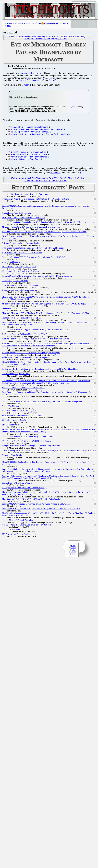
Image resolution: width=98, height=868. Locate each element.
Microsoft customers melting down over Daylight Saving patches (39, 135)
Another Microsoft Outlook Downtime (18, 521)
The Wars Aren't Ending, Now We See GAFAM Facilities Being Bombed (32, 500)
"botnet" (53, 81)
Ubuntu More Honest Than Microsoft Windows (21, 272)
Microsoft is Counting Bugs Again (25, 160)
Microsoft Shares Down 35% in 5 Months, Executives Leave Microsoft (31, 228)
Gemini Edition (34, 23)
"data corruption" (36, 81)
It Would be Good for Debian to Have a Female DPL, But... (26, 335)
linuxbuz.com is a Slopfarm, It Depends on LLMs (22, 318)
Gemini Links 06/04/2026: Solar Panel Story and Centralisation (28, 437)
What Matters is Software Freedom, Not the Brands (23, 416)
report (27, 86)
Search (65, 23)
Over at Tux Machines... (12, 262)
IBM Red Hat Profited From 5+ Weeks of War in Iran (24, 218)
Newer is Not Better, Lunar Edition (16, 374)
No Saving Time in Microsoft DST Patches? (30, 132)
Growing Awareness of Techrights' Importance (21, 286)
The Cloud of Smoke (10, 425)
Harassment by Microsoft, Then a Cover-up (20, 291)
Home (10, 23)
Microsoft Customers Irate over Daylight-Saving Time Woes (37, 130)
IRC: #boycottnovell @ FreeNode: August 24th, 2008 (35, 37)
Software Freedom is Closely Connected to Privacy (23, 244)
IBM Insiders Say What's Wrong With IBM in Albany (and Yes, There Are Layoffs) (36, 339)
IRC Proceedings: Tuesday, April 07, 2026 (19, 267)
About (17, 23)
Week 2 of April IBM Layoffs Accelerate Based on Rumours (26, 525)
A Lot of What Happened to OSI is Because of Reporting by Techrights (31, 353)
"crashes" (24, 81)
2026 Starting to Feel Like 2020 (15, 281)
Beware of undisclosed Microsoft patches (29, 157)
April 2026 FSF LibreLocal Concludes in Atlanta (22, 253)
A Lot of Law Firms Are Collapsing (16, 213)
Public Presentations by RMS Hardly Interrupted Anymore (26, 358)
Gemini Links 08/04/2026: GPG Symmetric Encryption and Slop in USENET (33, 258)
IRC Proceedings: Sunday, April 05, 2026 (19, 535)
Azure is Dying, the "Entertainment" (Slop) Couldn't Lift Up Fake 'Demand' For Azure (37, 277)
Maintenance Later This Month (15, 309)
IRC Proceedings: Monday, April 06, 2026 (19, 411)
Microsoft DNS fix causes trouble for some (29, 128)
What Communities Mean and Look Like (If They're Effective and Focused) (33, 248)
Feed (9, 26)
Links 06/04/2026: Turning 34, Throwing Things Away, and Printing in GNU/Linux (36, 504)
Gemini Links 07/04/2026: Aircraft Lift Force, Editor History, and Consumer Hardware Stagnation (42, 402)
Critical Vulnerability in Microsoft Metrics (28, 153)
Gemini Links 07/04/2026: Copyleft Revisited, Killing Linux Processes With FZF (35, 330)
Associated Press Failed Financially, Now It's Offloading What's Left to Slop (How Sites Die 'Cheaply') (44, 223)
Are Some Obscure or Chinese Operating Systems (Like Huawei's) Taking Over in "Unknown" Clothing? (45, 232)
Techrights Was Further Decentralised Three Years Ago (24, 488)
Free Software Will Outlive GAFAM (17, 484)
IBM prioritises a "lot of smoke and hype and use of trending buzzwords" (32, 446)
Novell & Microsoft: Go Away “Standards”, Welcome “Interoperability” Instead (55, 38)
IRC (24, 23)
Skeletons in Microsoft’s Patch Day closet (29, 155)
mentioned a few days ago (31, 74)
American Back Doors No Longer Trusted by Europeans (25, 195)
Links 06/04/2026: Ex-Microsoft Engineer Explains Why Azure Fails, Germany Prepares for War (41, 509)
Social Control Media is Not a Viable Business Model (24, 388)
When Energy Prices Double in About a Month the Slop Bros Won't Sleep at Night (35, 199)
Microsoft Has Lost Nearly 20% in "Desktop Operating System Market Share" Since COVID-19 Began (44, 304)
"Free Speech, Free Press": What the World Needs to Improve (27, 442)
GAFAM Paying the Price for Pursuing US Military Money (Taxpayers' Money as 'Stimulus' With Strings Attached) (49, 451)
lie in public (55, 173)
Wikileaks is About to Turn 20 (14, 421)
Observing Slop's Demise (12, 456)
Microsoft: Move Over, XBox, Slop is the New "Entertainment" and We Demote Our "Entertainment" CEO (45, 314)
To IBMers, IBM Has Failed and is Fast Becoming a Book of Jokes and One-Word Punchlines (40, 370)
